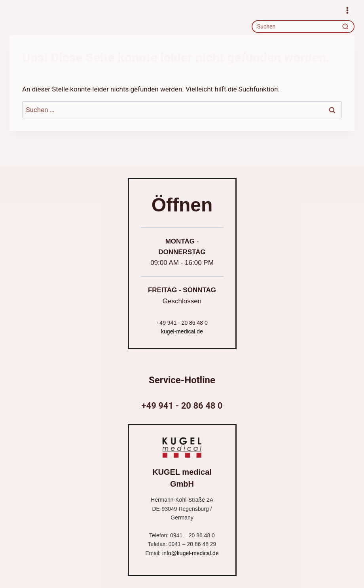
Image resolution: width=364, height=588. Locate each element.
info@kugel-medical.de (191, 553)
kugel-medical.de (182, 331)
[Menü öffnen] (347, 10)
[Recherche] (345, 27)
